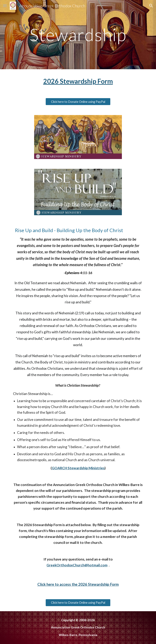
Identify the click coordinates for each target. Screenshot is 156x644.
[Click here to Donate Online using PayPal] (78, 102)
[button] (5, 6)
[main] (78, 35)
